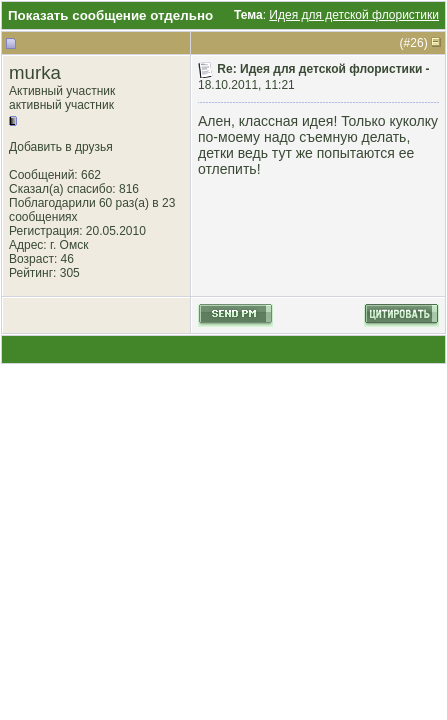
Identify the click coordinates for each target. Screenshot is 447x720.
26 (416, 43)
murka (35, 72)
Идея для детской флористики (354, 15)
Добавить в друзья (61, 147)
